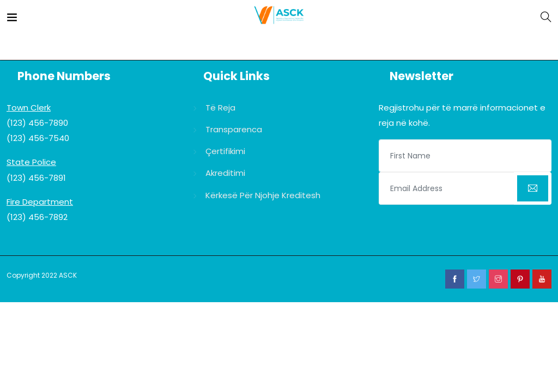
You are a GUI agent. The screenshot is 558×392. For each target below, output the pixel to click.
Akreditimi (225, 173)
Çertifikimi (225, 151)
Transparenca (234, 129)
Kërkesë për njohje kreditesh (263, 195)
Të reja (220, 108)
